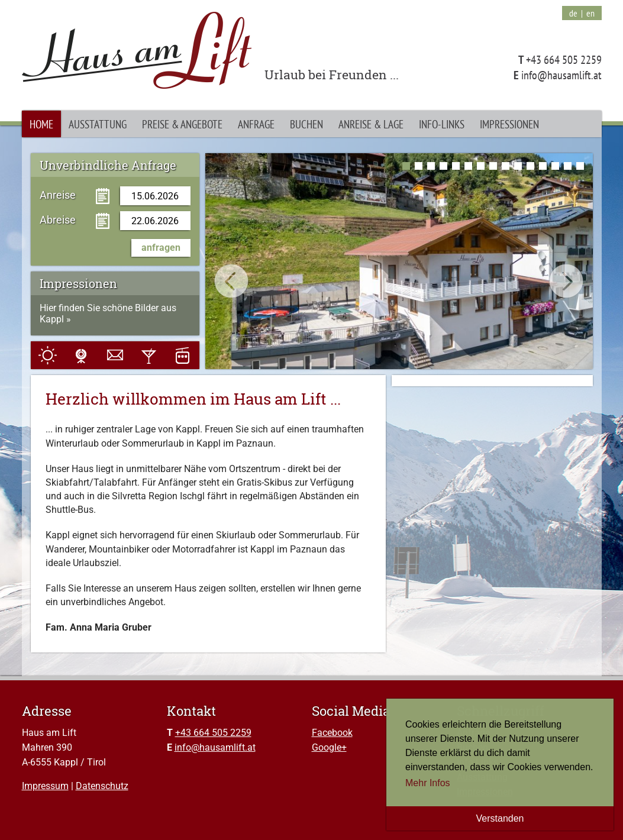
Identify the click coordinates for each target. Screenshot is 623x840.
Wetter (48, 355)
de (573, 13)
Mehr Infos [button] (428, 783)
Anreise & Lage (371, 124)
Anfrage (256, 124)
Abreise (58, 219)
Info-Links (442, 124)
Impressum (45, 786)
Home (41, 124)
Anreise (58, 195)
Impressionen (509, 124)
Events (149, 355)
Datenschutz (102, 786)
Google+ (329, 747)
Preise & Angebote (182, 124)
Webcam (81, 355)
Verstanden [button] (500, 818)
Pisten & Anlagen (183, 355)
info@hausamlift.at (215, 747)
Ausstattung (98, 124)
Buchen (306, 124)
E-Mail (115, 355)
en (590, 13)
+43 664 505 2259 (213, 733)
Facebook (332, 733)
